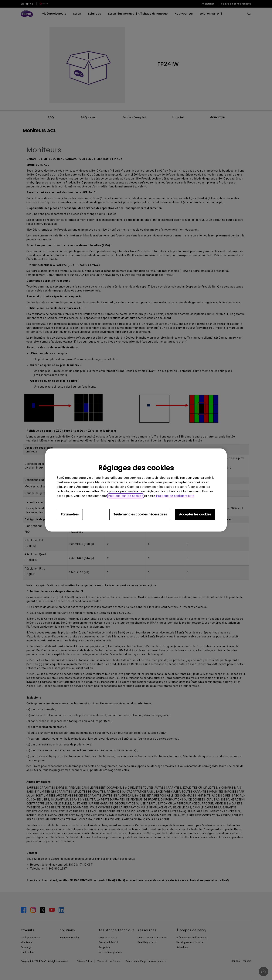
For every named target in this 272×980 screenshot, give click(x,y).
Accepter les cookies (195, 514)
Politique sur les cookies (126, 496)
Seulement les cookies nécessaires (140, 514)
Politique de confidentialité (175, 496)
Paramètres (70, 514)
